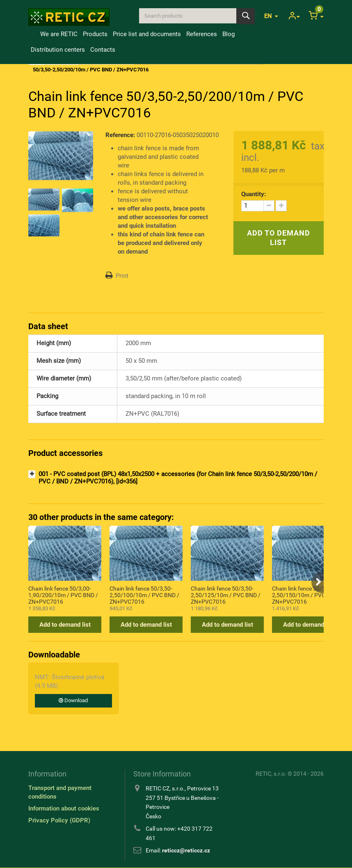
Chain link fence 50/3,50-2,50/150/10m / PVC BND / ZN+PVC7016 (307, 595)
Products (95, 34)
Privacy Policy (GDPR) (59, 820)
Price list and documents (147, 34)
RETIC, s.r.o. (271, 774)
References (202, 34)
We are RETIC (59, 34)
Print (122, 276)
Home (33, 34)
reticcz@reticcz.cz (186, 850)
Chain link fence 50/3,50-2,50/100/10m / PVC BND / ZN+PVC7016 (144, 595)
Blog (229, 34)
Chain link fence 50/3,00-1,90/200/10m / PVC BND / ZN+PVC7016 (63, 595)
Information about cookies (64, 808)
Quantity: (254, 194)
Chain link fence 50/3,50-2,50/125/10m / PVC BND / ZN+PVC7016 (226, 595)
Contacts (103, 50)
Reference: (120, 135)
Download (73, 700)
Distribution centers (58, 50)
